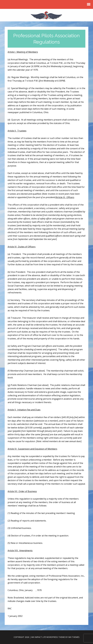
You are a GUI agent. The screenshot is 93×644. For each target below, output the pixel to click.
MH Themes (74, 637)
